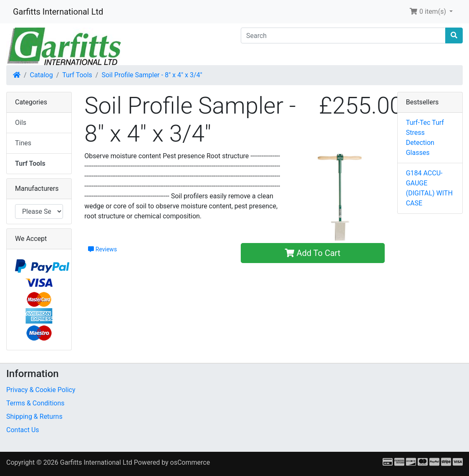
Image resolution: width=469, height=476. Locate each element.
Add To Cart (313, 253)
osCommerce (190, 462)
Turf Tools (77, 75)
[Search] (343, 35)
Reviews (102, 249)
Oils (21, 123)
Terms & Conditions (35, 403)
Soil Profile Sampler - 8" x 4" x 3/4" (152, 75)
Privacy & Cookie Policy (41, 390)
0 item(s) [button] (429, 11)
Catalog (42, 75)
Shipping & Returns (34, 416)
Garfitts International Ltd (58, 12)
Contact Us (23, 430)
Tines (23, 143)
